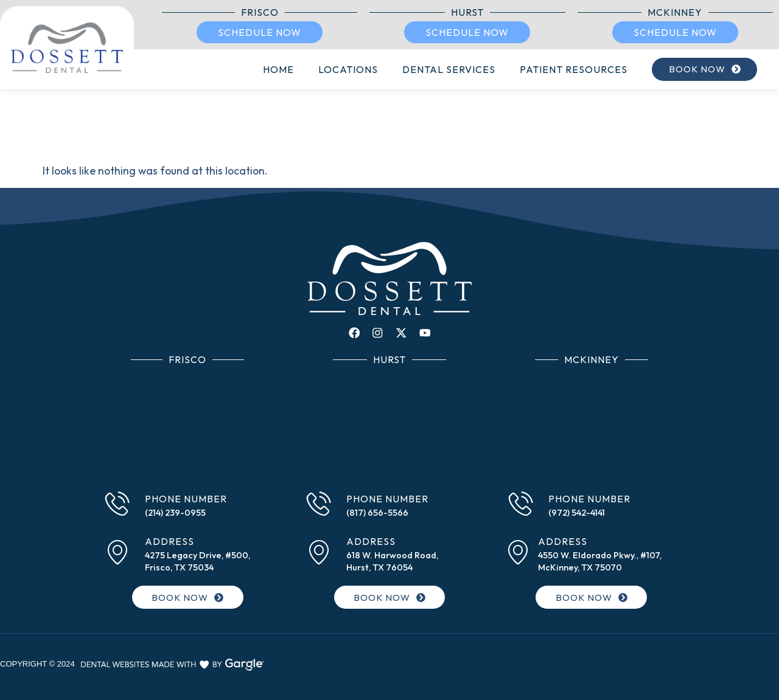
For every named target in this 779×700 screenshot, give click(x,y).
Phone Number (186, 500)
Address (169, 542)
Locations (336, 69)
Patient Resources (561, 69)
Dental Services (437, 69)
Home (266, 69)
